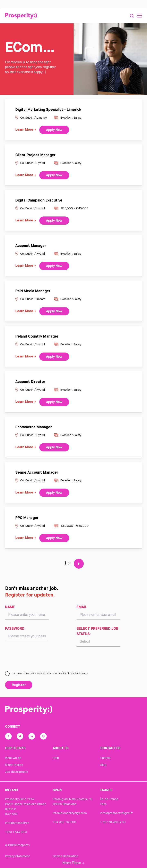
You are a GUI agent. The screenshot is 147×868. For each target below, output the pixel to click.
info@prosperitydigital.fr (116, 814)
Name (10, 608)
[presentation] (36, 662)
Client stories (14, 766)
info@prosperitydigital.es (70, 814)
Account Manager (31, 247)
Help (56, 759)
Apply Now (54, 131)
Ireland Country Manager (37, 337)
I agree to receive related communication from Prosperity (46, 675)
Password (15, 630)
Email (82, 608)
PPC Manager (27, 519)
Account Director (30, 383)
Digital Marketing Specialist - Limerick (48, 111)
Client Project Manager (35, 156)
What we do (13, 759)
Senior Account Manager (37, 473)
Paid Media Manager (33, 292)
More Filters (73, 863)
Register (19, 686)
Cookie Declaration (66, 857)
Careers (105, 759)
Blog (103, 766)
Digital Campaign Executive (39, 201)
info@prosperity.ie (17, 824)
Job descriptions (16, 773)
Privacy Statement (18, 857)
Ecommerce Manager (34, 428)
